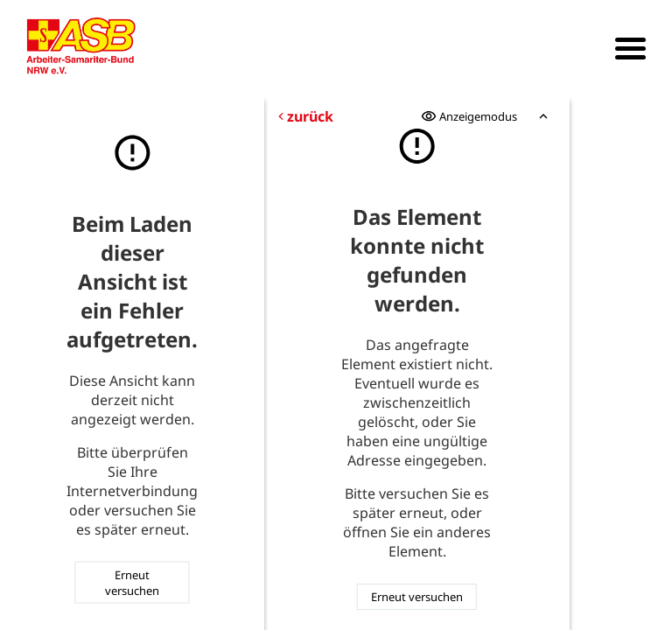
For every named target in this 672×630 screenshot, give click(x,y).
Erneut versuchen (132, 582)
